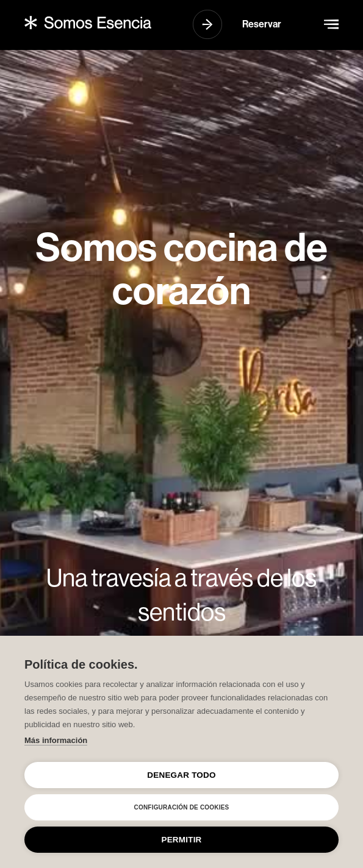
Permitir (181, 840)
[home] (88, 22)
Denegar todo (181, 775)
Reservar (262, 24)
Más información (56, 740)
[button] (331, 24)
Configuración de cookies (182, 807)
